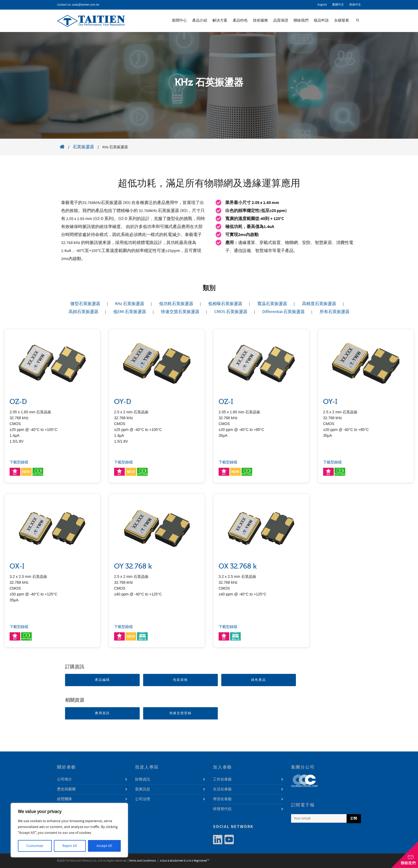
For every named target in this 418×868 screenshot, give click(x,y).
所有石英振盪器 (335, 312)
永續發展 (341, 21)
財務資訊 (143, 779)
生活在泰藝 (222, 789)
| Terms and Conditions (142, 861)
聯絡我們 (301, 21)
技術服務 (260, 21)
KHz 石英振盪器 (130, 304)
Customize (35, 846)
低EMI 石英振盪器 (130, 312)
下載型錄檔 (19, 462)
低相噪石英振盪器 (225, 304)
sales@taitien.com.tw (86, 5)
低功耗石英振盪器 (176, 304)
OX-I (17, 566)
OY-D (123, 402)
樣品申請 (321, 21)
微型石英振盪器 (85, 304)
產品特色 (240, 21)
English (322, 5)
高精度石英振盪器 (319, 304)
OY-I (330, 402)
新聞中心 (179, 21)
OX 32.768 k (238, 566)
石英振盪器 (83, 147)
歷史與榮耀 (66, 789)
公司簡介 (65, 779)
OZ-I (226, 402)
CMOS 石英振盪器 (231, 312)
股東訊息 (143, 789)
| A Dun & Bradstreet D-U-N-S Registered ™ (183, 861)
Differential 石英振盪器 (284, 312)
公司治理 (143, 799)
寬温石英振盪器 (272, 304)
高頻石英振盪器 (83, 312)
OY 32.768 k (133, 566)
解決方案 (220, 21)
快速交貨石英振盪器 (180, 312)
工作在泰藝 (222, 779)
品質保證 (281, 21)
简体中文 (355, 5)
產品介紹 (200, 21)
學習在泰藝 (222, 799)
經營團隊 (65, 799)
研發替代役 (222, 809)
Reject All (70, 846)
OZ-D (18, 402)
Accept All (104, 846)
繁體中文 (338, 5)
